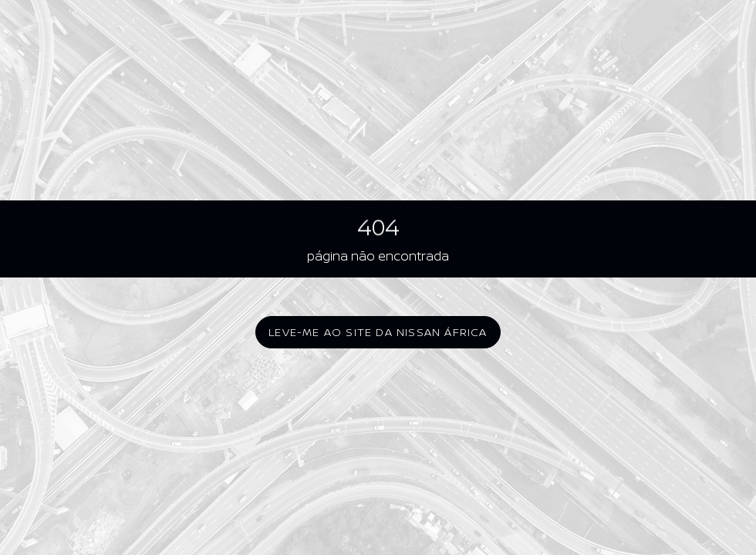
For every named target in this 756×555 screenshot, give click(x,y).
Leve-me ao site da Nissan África (378, 332)
